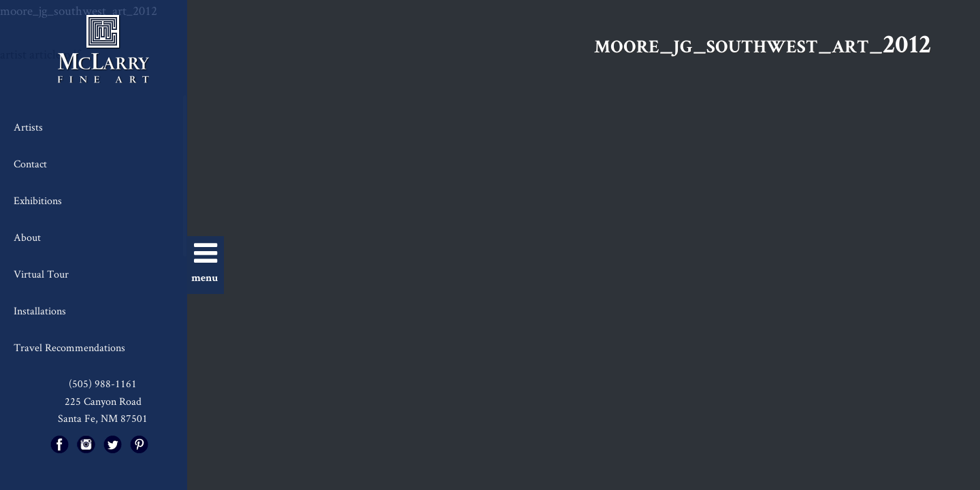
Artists (28, 127)
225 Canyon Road (103, 401)
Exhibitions (38, 200)
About (27, 237)
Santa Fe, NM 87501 (103, 418)
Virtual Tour (41, 274)
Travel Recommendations (69, 347)
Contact (30, 164)
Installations (40, 311)
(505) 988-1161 (103, 383)
